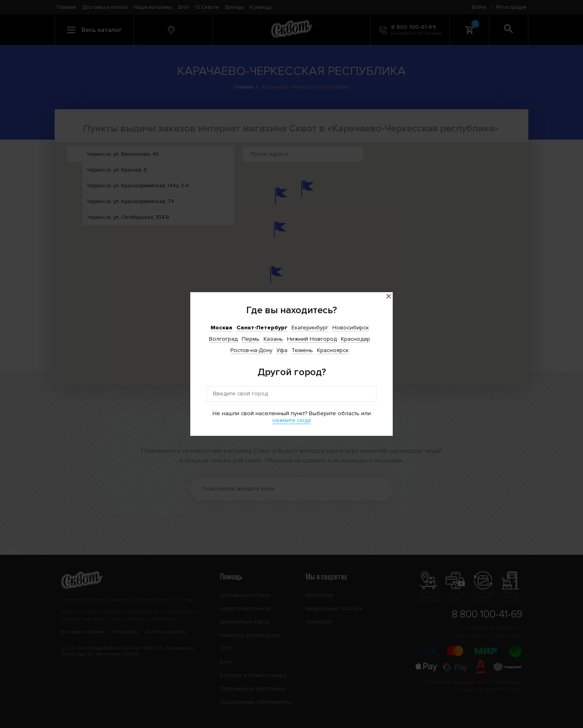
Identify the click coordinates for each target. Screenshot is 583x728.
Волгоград (223, 339)
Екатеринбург (310, 328)
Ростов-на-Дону (251, 350)
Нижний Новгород (312, 339)
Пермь (251, 339)
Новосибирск (351, 328)
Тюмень (302, 350)
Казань (273, 339)
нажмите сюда (292, 420)
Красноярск (333, 350)
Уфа (282, 350)
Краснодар (355, 339)
